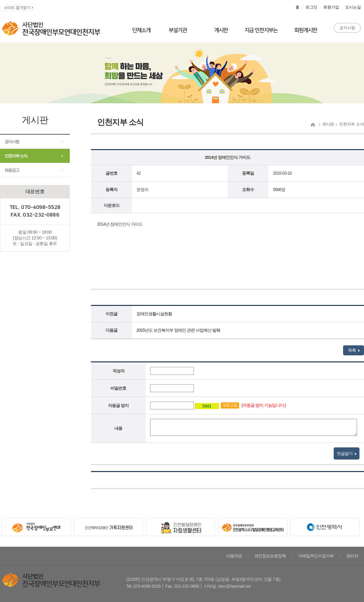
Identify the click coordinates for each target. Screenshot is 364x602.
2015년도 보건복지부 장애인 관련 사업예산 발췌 (178, 330)
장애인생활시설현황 (154, 314)
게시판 (221, 30)
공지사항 (347, 28)
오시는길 (353, 7)
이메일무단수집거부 (316, 556)
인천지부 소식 (16, 156)
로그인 (311, 7)
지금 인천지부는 (261, 30)
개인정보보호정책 (270, 556)
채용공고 (12, 170)
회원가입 (331, 7)
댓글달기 (347, 453)
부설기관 (178, 30)
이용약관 (234, 556)
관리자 (352, 556)
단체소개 (141, 30)
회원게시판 (306, 30)
